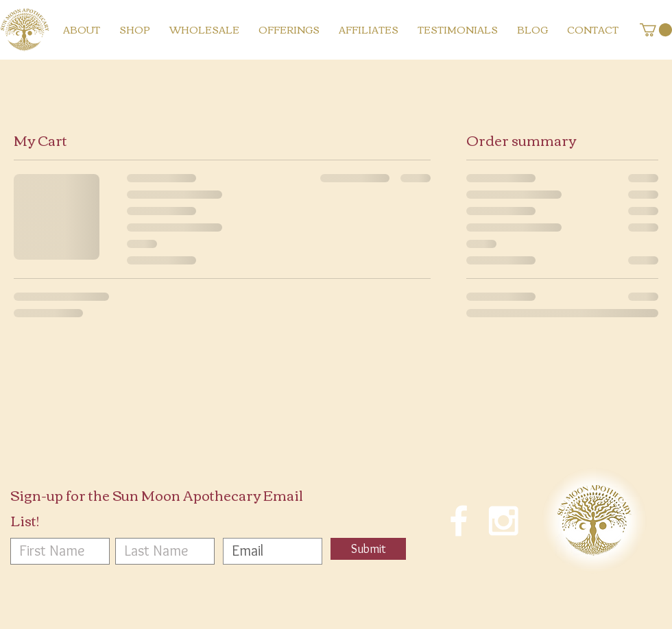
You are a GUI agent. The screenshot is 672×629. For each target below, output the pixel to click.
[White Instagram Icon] (503, 521)
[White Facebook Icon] (459, 521)
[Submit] (368, 549)
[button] (656, 30)
